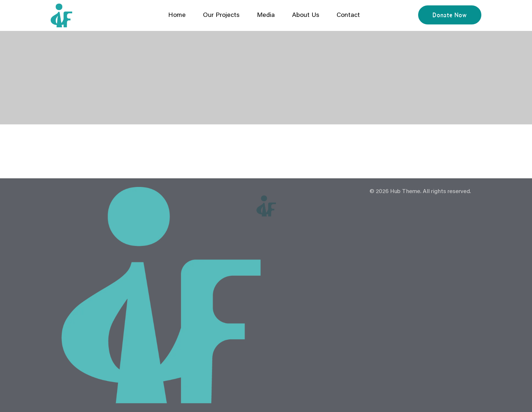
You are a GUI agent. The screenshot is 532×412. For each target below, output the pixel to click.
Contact (348, 15)
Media (266, 15)
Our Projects (221, 15)
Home (177, 15)
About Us (306, 15)
